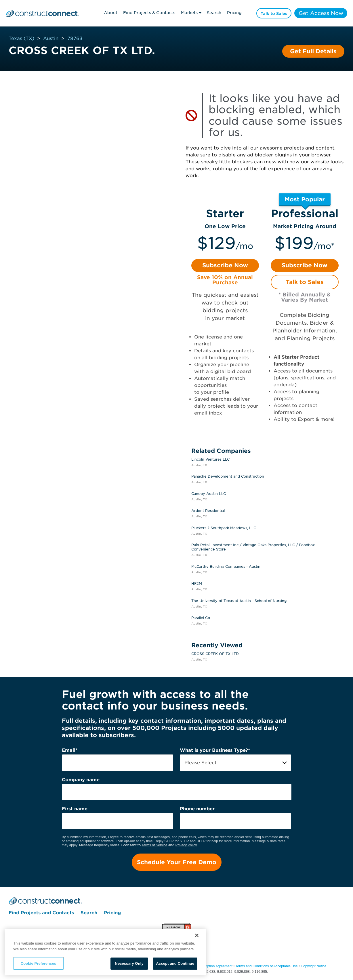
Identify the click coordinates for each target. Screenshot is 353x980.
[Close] (197, 935)
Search (213, 13)
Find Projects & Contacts (148, 13)
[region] (105, 952)
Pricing (233, 13)
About (109, 13)
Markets (188, 13)
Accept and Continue (175, 963)
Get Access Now (320, 13)
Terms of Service (154, 845)
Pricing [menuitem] (112, 913)
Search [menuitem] (89, 913)
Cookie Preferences (39, 963)
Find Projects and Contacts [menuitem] (41, 913)
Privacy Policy (186, 845)
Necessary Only (129, 963)
